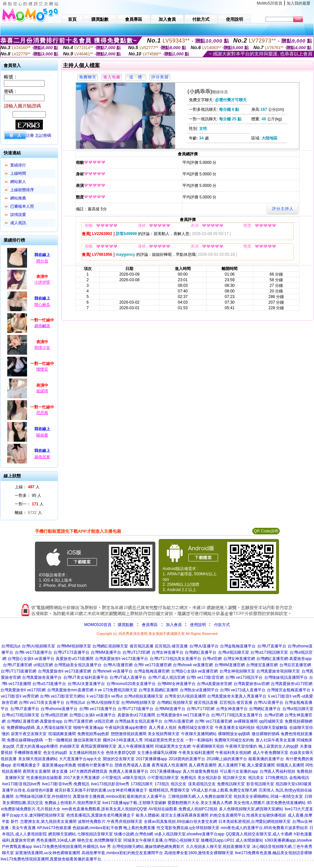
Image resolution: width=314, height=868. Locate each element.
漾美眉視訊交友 (202, 784)
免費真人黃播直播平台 (129, 771)
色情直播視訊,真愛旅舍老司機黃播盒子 (100, 815)
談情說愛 (18, 215)
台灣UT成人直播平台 (128, 677)
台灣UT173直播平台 (71, 652)
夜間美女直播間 (37, 771)
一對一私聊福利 (199, 740)
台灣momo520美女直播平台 (131, 684)
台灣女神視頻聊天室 (237, 671)
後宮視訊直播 (141, 646)
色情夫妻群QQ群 (121, 753)
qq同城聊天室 (271, 721)
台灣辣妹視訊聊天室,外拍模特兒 (43, 796)
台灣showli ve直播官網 (193, 665)
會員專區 (150, 625)
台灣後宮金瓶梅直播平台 (289, 690)
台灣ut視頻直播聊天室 (143, 696)
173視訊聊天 (142, 784)
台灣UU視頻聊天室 (38, 646)
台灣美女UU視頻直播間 (185, 696)
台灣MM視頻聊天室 (74, 646)
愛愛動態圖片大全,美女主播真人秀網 (200, 803)
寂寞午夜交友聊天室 (29, 734)
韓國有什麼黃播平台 (95, 765)
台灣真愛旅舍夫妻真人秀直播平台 (237, 696)
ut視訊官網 (43, 665)
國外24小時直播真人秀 (123, 740)
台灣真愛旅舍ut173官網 (292, 684)
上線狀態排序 (22, 190)
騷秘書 (42, 435)
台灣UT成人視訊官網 (167, 677)
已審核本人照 (22, 206)
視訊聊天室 (285, 784)
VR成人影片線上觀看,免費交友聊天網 (224, 790)
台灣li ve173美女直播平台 (41, 703)
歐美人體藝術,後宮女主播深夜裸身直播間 (172, 815)
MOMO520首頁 (98, 625)
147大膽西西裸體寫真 (88, 771)
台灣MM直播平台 (106, 652)
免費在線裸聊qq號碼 (25, 740)
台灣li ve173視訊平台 (244, 677)
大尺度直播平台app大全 (80, 759)
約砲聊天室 (70, 746)
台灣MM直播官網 (230, 665)
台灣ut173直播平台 (49, 684)
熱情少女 (42, 347)
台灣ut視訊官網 (54, 715)
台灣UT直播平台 (272, 646)
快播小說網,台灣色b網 (134, 834)
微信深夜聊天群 (87, 740)
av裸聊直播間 (246, 721)
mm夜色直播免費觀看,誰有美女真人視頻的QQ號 (105, 809)
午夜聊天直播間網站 (199, 734)
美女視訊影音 (209, 778)
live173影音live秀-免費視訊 (66, 784)
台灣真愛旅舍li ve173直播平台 (122, 659)
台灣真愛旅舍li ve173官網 (23, 690)
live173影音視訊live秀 (21, 784)
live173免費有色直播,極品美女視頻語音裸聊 (274, 853)
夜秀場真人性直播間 (170, 765)
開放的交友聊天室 (119, 759)
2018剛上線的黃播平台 (227, 759)
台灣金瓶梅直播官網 (152, 671)
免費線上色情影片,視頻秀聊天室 (73, 803)
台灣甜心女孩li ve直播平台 (31, 659)
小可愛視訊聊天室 (163, 778)
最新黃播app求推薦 (59, 765)
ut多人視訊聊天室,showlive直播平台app (189, 834)
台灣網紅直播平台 (201, 652)
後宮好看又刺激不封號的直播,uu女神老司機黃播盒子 (101, 790)
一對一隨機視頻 (58, 740)
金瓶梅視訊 (299, 778)
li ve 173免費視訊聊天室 (116, 690)
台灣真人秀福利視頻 (277, 771)
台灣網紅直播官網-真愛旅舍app (284, 659)
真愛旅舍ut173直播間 (75, 659)
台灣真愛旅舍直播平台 (42, 677)
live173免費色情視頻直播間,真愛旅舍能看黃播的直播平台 (51, 859)
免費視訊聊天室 (231, 784)
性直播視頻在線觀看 (44, 778)
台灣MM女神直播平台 (176, 684)
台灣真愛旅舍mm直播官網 (70, 690)
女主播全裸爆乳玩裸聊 (157, 753)
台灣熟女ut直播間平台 (199, 690)
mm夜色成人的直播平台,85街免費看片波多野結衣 (264, 828)
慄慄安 (42, 369)
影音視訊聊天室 (260, 784)
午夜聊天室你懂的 (241, 746)
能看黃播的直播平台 (266, 759)
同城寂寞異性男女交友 (164, 740)
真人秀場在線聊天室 (54, 728)
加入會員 (174, 625)
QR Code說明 (266, 531)
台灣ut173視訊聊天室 (269, 652)
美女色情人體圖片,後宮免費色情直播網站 (270, 803)
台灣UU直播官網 (118, 665)
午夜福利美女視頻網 (233, 753)
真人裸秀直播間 (203, 765)
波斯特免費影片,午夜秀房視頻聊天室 (110, 822)
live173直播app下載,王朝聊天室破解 (134, 803)
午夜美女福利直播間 (196, 753)
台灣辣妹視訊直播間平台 (286, 677)
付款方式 (222, 625)
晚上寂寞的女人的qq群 (279, 746)
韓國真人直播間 (290, 765)
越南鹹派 (42, 326)
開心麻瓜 (42, 305)
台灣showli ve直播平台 (113, 671)
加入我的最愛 (298, 3)
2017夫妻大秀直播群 (82, 778)
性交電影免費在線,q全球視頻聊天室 (188, 828)
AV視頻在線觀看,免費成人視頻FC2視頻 (183, 809)
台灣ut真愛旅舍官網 (214, 684)
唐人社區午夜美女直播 (275, 740)
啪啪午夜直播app (88, 728)
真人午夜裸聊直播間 (136, 746)
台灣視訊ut (11, 646)
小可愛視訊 (111, 778)
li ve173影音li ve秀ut (105, 696)
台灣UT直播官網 (17, 665)
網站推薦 (18, 198)
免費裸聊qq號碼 (21, 728)
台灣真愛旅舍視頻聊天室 (278, 671)
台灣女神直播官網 (239, 659)
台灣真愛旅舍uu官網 (251, 684)
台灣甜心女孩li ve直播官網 (194, 671)
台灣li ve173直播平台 (33, 652)
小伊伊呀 (42, 282)
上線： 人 (27, 487)
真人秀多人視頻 (163, 728)
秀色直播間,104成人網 (56, 840)
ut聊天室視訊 (134, 778)
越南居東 (42, 457)
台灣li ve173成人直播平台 (243, 690)
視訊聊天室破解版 (272, 728)
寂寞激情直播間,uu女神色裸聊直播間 (48, 853)
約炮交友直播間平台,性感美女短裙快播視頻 (248, 815)
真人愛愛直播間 (261, 765)
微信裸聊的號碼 (266, 734)
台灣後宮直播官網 (262, 665)
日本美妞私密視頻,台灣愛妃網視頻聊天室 (254, 822)
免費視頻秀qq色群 (93, 734)
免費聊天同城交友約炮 (234, 740)
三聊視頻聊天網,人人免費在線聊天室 (200, 796)
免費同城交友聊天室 (196, 728)
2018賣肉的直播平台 (187, 759)
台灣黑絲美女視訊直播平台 (78, 665)
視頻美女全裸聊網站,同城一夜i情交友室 (268, 796)
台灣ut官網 (212, 659)
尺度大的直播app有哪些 (37, 746)
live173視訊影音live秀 (110, 784)
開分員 (42, 261)
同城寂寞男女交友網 (173, 746)
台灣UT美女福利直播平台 (86, 677)
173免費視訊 (276, 778)
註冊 (30, 135)
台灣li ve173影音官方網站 (63, 696)
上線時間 (18, 173)
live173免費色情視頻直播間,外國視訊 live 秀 (72, 847)
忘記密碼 (43, 135)
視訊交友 (178, 784)
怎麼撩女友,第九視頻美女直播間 (48, 822)
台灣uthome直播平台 (59, 709)
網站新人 (18, 182)
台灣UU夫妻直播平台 (86, 684)
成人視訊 (18, 223)
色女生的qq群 (55, 753)
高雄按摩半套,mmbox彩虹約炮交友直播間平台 (122, 853)
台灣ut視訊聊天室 (234, 652)
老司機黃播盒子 (26, 765)
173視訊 (162, 784)
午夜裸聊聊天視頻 (208, 746)
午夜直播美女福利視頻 (235, 728)
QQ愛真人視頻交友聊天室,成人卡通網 (259, 834)
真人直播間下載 (232, 765)
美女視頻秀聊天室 (164, 734)
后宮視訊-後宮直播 (171, 646)
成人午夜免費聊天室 (270, 753)
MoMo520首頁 (270, 3)
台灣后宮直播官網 (295, 665)
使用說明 (198, 625)
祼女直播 (60, 771)
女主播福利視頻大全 (87, 753)
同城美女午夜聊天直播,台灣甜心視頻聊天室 (161, 840)
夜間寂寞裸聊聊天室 (99, 746)
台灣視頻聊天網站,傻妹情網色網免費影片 (148, 847)
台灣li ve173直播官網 (153, 665)
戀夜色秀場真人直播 (133, 765)
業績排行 (18, 165)
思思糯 (42, 413)
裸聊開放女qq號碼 (234, 734)
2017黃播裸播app (152, 759)
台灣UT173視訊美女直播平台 (175, 659)
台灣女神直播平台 (168, 652)
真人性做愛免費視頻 (201, 771)
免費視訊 (188, 778)
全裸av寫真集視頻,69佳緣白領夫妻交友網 (180, 822)
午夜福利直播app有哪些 (126, 728)
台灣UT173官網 (136, 652)
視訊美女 (256, 778)
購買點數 (125, 625)
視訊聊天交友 (235, 778)
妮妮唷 (42, 391)
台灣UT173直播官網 (18, 671)
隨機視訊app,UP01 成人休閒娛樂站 (232, 840)
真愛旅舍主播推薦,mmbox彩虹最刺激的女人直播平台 (120, 796)
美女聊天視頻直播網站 (38, 759)
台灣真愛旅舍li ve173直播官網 (64, 671)
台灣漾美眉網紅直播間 (158, 690)
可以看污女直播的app (239, 771)
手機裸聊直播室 (28, 753)
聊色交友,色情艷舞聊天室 (99, 840)
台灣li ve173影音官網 (205, 677)
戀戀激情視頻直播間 (129, 734)
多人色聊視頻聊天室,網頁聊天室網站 (251, 809)
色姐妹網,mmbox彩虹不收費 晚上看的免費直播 (114, 828)
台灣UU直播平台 (204, 646)
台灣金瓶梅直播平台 (238, 646)
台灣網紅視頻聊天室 (110, 646)
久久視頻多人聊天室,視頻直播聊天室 (218, 847)
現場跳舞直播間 (62, 734)
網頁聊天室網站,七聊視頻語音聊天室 (80, 834)
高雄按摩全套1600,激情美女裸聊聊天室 (199, 853)
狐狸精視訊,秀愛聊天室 (169, 790)
